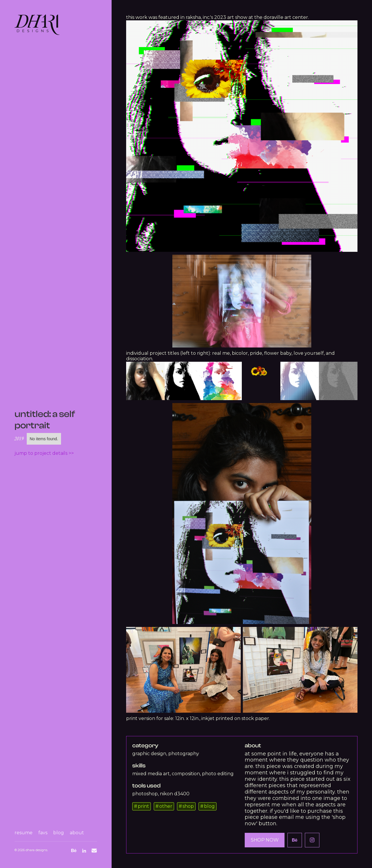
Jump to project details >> (44, 453)
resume (24, 833)
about (77, 833)
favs (43, 833)
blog (59, 833)
